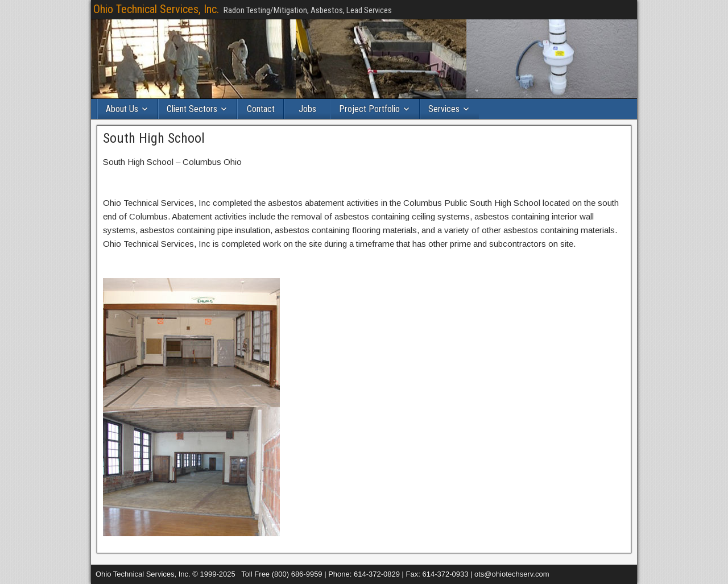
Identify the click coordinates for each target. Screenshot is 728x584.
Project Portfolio (369, 109)
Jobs (307, 109)
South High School (154, 138)
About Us (122, 109)
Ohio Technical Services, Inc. (156, 9)
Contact (261, 109)
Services (444, 109)
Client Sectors (192, 109)
